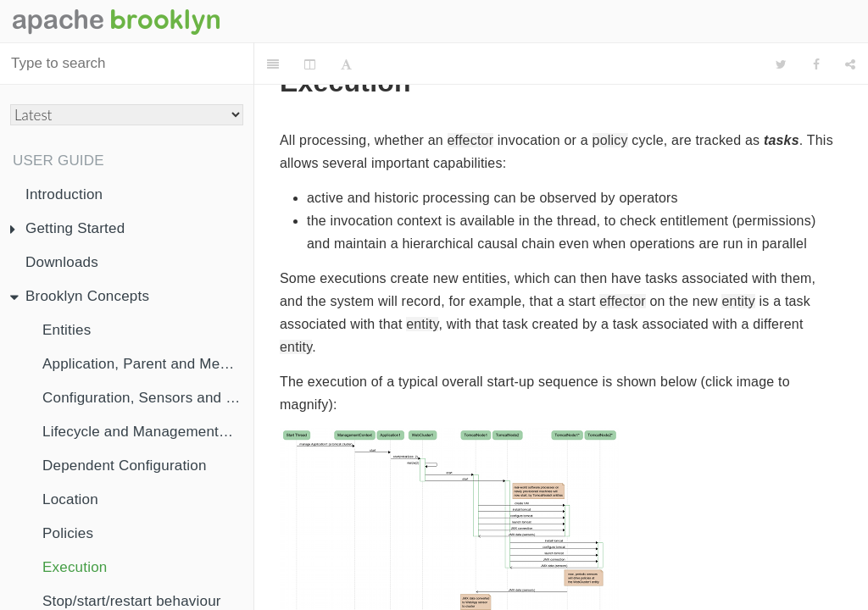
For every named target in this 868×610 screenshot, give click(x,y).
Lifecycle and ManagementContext (148, 432)
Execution (75, 567)
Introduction (64, 194)
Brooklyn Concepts (80, 296)
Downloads (62, 262)
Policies (68, 533)
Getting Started (67, 228)
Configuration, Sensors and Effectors (148, 398)
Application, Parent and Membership (148, 364)
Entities (67, 330)
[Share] (850, 64)
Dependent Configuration (125, 466)
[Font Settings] (346, 64)
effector (471, 140)
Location (70, 499)
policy (610, 140)
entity (738, 301)
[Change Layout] (310, 64)
